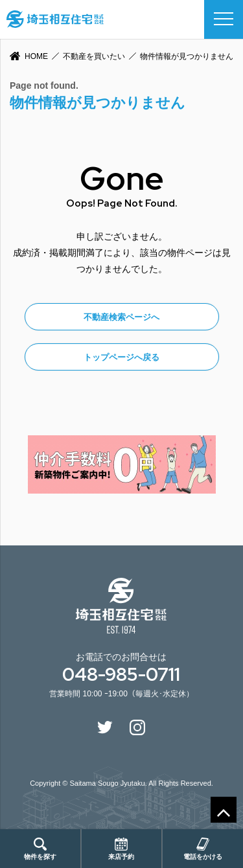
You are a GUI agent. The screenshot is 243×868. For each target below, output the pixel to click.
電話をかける (203, 849)
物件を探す (40, 849)
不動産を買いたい (94, 56)
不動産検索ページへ (121, 317)
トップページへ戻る (121, 357)
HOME (36, 56)
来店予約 (121, 849)
